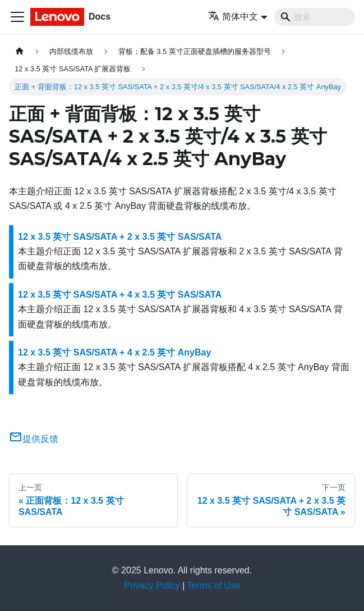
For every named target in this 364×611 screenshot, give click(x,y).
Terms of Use (214, 585)
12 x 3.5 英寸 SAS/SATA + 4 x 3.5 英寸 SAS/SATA (120, 295)
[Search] (315, 17)
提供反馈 (34, 439)
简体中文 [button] (233, 17)
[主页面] (20, 51)
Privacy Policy (152, 585)
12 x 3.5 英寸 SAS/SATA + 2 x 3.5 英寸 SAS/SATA (120, 237)
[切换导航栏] (17, 17)
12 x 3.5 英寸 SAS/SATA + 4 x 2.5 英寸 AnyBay (114, 352)
